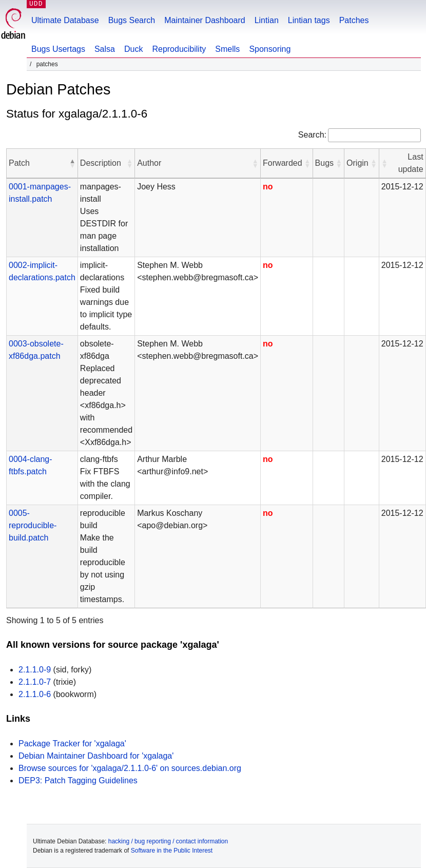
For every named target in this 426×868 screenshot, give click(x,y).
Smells (227, 49)
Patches (354, 20)
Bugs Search (132, 20)
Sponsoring (270, 49)
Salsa (105, 49)
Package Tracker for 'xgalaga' (72, 744)
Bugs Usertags (58, 49)
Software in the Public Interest (172, 851)
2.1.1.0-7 (35, 682)
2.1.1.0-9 (35, 670)
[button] (72, 163)
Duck (133, 49)
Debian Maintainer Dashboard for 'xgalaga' (96, 756)
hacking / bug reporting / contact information (168, 841)
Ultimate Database (65, 20)
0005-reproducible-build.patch (33, 525)
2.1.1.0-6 (35, 694)
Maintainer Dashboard (205, 20)
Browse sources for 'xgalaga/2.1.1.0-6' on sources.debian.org (130, 768)
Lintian (267, 20)
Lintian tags (309, 20)
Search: (312, 135)
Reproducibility (179, 49)
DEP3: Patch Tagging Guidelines (78, 780)
